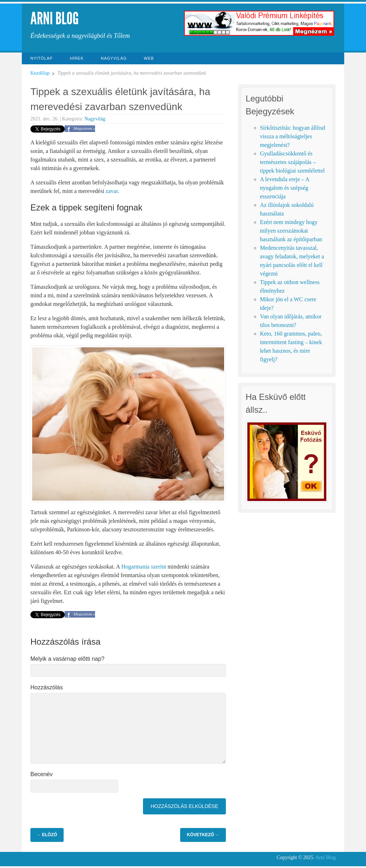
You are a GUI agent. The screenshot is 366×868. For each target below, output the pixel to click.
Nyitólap (41, 58)
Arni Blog (55, 18)
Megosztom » (84, 128)
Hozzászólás (47, 687)
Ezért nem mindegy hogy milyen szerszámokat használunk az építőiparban (291, 231)
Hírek (77, 58)
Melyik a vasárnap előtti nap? (67, 659)
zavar (112, 191)
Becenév (41, 774)
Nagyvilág (114, 58)
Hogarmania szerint (144, 567)
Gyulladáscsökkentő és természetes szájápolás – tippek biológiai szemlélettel (292, 162)
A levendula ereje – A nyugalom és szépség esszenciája (285, 188)
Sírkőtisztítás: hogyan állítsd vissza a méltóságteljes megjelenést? (292, 136)
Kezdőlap (40, 73)
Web (149, 58)
